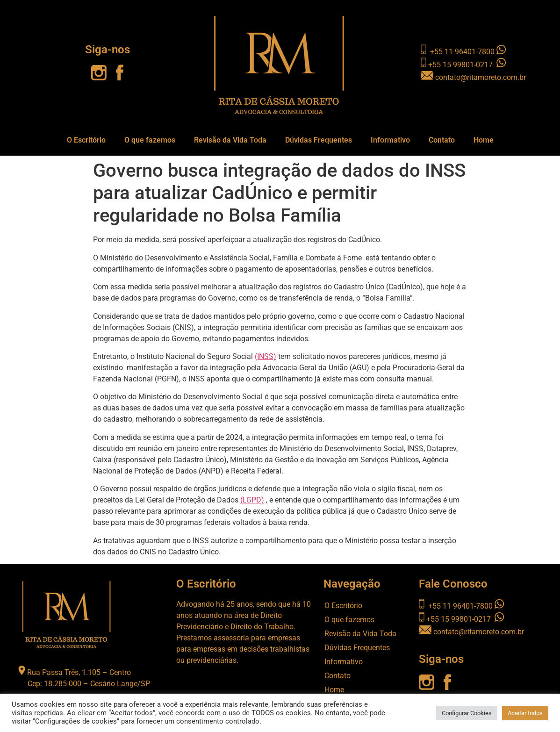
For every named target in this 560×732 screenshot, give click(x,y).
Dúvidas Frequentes (319, 140)
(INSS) (266, 356)
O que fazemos (150, 140)
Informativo (390, 140)
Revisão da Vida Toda (230, 140)
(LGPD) (252, 500)
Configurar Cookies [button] (467, 713)
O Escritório (86, 140)
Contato (442, 140)
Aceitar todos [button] (525, 713)
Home (484, 140)
